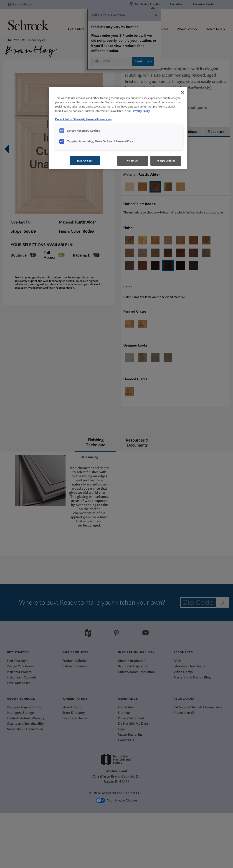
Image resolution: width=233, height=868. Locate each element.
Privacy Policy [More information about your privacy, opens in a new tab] (141, 111)
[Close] (182, 92)
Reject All (133, 161)
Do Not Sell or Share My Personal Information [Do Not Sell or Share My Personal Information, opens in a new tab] (83, 119)
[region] (118, 128)
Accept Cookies (166, 161)
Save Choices (85, 161)
